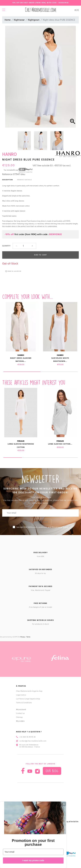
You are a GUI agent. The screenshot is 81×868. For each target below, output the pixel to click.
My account (21, 710)
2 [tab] (59, 372)
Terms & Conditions (24, 703)
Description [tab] (7, 180)
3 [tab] (50, 458)
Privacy (23, 637)
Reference (7, 174)
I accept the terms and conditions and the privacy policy (42, 527)
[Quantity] (24, 246)
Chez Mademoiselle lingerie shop (29, 691)
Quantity (6, 246)
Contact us (20, 713)
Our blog (52, 771)
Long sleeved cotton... (60, 444)
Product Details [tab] (24, 180)
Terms (28, 637)
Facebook (23, 771)
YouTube (30, 771)
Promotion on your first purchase (33, 842)
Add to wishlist (13, 271)
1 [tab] (22, 372)
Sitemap (19, 717)
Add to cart (40, 255)
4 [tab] (68, 458)
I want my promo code (33, 860)
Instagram (37, 771)
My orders (20, 721)
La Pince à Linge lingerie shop (28, 699)
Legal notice (21, 695)
